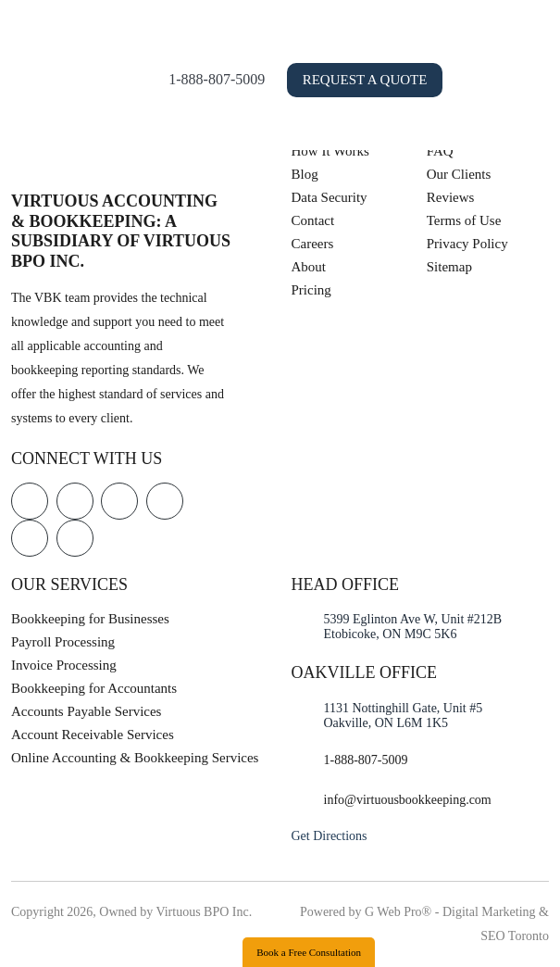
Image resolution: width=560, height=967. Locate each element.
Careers (313, 244)
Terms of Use (464, 220)
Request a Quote (423, 80)
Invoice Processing (64, 665)
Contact (313, 220)
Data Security (330, 197)
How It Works (330, 151)
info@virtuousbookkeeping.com (408, 800)
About (309, 267)
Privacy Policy (467, 244)
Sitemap (449, 267)
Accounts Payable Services (86, 711)
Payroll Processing (63, 642)
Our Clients (459, 174)
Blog (305, 174)
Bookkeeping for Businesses (90, 619)
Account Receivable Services (93, 735)
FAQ (440, 151)
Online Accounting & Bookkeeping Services (135, 758)
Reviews (451, 197)
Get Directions (330, 836)
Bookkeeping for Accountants (94, 688)
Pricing (311, 290)
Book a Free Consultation (309, 952)
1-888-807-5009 (274, 79)
